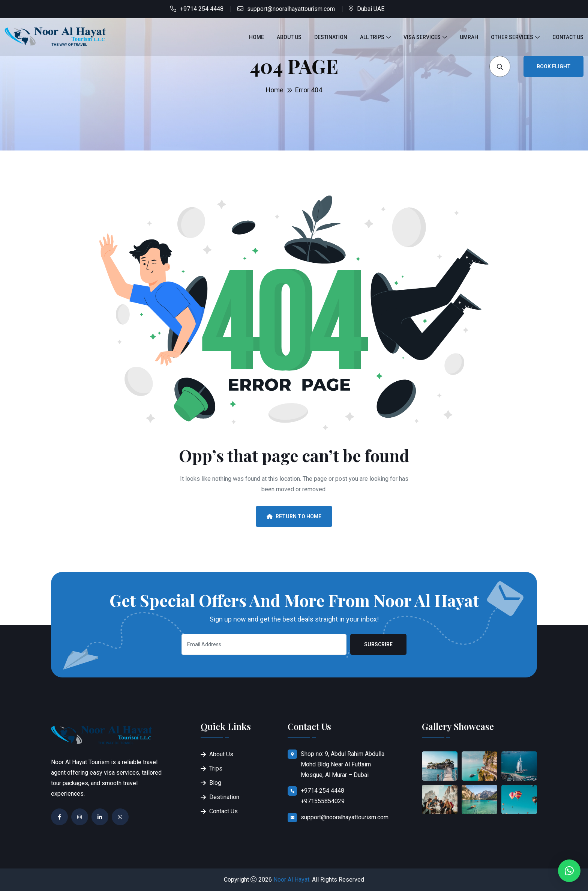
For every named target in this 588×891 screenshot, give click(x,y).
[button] (569, 871)
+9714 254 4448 (202, 9)
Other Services (512, 37)
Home (256, 37)
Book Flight (554, 66)
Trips (216, 768)
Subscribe (378, 644)
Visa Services (422, 37)
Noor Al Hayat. (292, 880)
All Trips (372, 37)
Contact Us (568, 37)
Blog (215, 783)
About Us (289, 37)
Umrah (469, 37)
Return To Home (294, 516)
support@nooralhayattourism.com (291, 9)
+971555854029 (323, 801)
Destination (331, 37)
